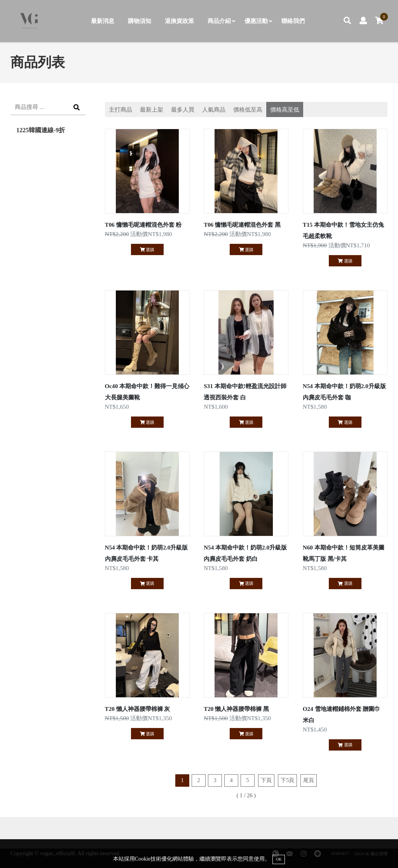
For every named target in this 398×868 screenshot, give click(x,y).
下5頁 (287, 780)
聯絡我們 (293, 21)
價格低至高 (248, 109)
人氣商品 (214, 109)
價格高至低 (285, 109)
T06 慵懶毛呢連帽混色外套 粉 (143, 225)
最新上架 (152, 109)
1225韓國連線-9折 (41, 130)
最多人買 (183, 109)
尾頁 (309, 780)
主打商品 (120, 109)
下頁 (266, 780)
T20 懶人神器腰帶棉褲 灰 (138, 709)
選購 (147, 250)
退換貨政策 (179, 21)
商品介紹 (221, 21)
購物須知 (140, 21)
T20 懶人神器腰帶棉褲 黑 (236, 709)
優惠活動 (258, 21)
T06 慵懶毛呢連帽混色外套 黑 (242, 225)
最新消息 (103, 21)
